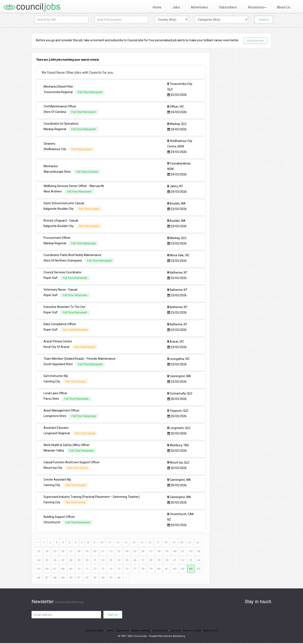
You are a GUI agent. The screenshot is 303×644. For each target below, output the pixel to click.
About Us (284, 7)
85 (199, 569)
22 (198, 543)
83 (183, 569)
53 (111, 560)
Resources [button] (257, 7)
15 (142, 543)
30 (95, 552)
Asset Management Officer (62, 411)
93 (95, 578)
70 (79, 569)
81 (167, 569)
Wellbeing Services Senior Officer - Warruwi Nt (74, 186)
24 (47, 552)
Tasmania (176, 631)
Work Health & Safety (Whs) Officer (67, 445)
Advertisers (199, 7)
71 (87, 569)
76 (127, 569)
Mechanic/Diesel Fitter (58, 87)
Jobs (176, 7)
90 (71, 578)
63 (191, 560)
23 (39, 552)
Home (157, 7)
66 (47, 569)
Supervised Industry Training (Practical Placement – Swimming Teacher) (92, 497)
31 (103, 552)
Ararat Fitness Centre (58, 342)
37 (151, 552)
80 (159, 569)
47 (63, 560)
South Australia (160, 631)
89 (63, 578)
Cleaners (49, 144)
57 (143, 560)
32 (111, 552)
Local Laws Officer (56, 393)
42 (191, 552)
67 (55, 569)
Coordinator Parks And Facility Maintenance (72, 255)
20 (182, 543)
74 (111, 569)
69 (71, 569)
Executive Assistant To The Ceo (64, 307)
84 (191, 569)
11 (110, 543)
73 (103, 569)
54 (119, 560)
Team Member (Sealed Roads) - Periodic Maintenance (80, 359)
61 (175, 560)
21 (190, 543)
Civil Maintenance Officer (60, 107)
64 (199, 560)
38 (159, 552)
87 (47, 578)
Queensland (122, 631)
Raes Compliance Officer (60, 324)
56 (135, 560)
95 (111, 578)
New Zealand (211, 631)
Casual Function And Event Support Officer (72, 462)
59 (159, 560)
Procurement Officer (57, 238)
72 (95, 569)
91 (79, 578)
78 (143, 569)
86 (39, 578)
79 (151, 569)
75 (119, 569)
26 (63, 552)
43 (199, 552)
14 (134, 543)
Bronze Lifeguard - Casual (61, 221)
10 (102, 543)
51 (95, 560)
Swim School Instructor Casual (64, 203)
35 (135, 552)
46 (55, 560)
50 (87, 560)
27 (71, 552)
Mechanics (51, 166)
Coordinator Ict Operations (61, 124)
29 (87, 552)
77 (135, 569)
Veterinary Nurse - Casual (60, 290)
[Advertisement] (244, 116)
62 (183, 560)
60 (167, 560)
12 (118, 543)
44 (39, 560)
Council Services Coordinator (63, 273)
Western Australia (140, 631)
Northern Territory (193, 631)
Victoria (109, 631)
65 (39, 569)
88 (55, 578)
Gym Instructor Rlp (56, 376)
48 (71, 560)
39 (167, 552)
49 (79, 560)
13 (126, 543)
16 (150, 543)
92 (87, 578)
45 (47, 560)
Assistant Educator (56, 428)
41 (183, 552)
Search (264, 20)
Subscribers (228, 7)
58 (151, 560)
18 (166, 543)
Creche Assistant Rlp (57, 480)
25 (55, 552)
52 (103, 560)
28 (79, 552)
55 (127, 560)
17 (158, 543)
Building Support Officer (59, 517)
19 (174, 543)
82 (175, 569)
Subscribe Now (255, 41)
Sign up (113, 615)
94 (103, 578)
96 (119, 578)
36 (143, 552)
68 (63, 569)
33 (119, 552)
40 (175, 552)
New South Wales (94, 631)
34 (127, 552)
